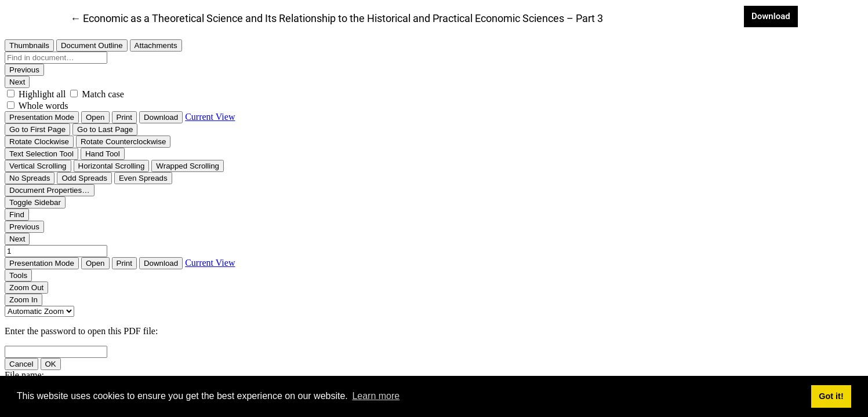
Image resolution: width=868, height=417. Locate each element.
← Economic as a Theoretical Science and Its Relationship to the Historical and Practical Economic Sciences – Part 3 (337, 17)
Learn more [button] (376, 396)
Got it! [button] (831, 396)
